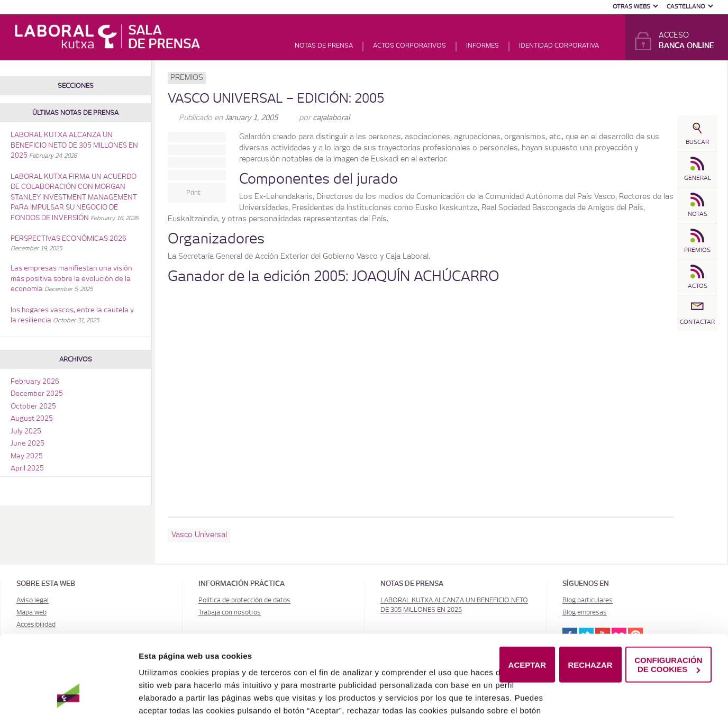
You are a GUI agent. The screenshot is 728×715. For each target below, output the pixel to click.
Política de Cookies (212, 693)
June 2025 (28, 444)
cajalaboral (331, 118)
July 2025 (26, 432)
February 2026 (35, 382)
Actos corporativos (410, 46)
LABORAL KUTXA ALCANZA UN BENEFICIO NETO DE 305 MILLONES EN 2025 (74, 146)
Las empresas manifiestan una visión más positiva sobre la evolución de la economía (71, 279)
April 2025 (27, 469)
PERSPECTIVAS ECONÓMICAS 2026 (69, 239)
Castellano (686, 7)
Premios (187, 78)
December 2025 (37, 394)
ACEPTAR (527, 622)
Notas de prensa (324, 46)
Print (193, 193)
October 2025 (33, 407)
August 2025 (32, 419)
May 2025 (27, 456)
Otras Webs (631, 7)
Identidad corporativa (559, 46)
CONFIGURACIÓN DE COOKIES (668, 621)
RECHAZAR (590, 622)
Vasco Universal (199, 535)
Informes (483, 46)
